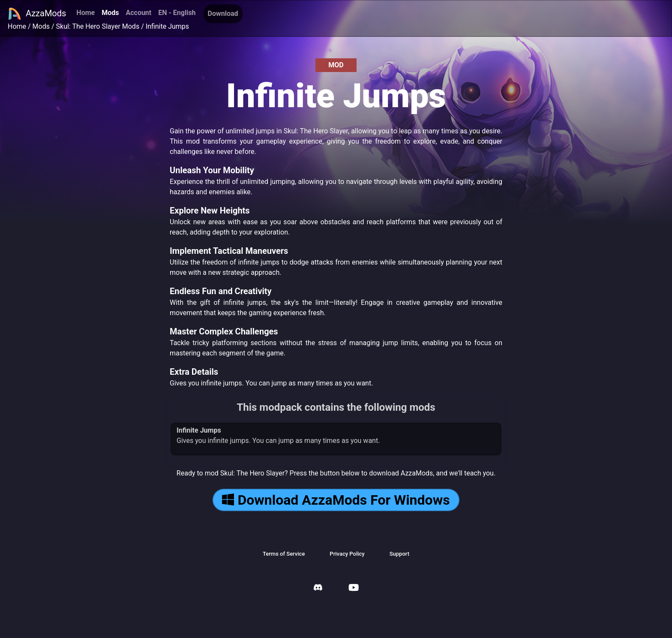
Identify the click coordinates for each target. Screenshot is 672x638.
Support (399, 554)
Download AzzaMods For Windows (336, 500)
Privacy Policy (347, 554)
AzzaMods (37, 14)
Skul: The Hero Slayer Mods (98, 26)
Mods (110, 13)
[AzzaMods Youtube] (354, 588)
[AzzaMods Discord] (318, 588)
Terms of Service (284, 554)
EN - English (177, 13)
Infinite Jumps (167, 26)
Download (223, 14)
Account (138, 13)
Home (85, 13)
